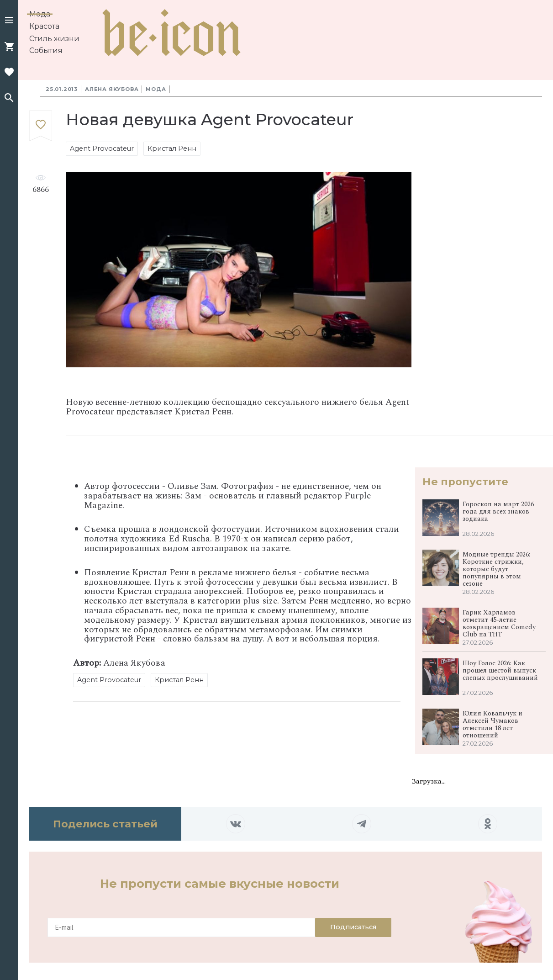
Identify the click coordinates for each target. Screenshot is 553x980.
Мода (40, 14)
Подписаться (353, 927)
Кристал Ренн (172, 148)
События (46, 50)
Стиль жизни (54, 39)
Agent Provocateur (102, 148)
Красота (44, 26)
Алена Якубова (112, 89)
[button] (9, 21)
